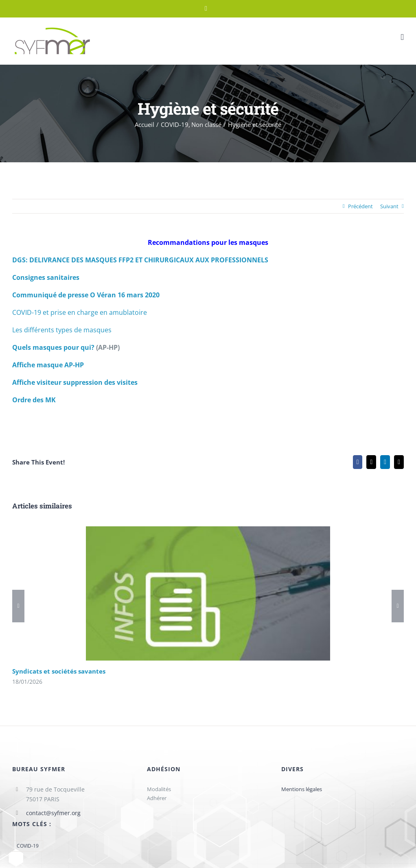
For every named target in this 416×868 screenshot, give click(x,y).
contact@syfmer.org (53, 813)
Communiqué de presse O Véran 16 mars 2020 (86, 295)
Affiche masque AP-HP (48, 365)
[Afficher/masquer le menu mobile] (402, 37)
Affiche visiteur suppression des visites (75, 382)
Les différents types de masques (62, 330)
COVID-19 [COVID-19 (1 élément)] (28, 846)
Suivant (389, 206)
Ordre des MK (34, 400)
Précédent (360, 206)
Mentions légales (302, 789)
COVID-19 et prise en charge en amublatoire (80, 312)
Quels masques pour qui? (53, 347)
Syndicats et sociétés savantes (59, 671)
